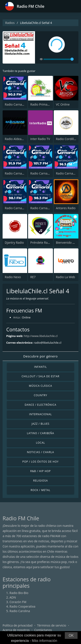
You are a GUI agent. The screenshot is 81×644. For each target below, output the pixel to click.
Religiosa (41, 481)
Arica (16, 317)
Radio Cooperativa (22, 606)
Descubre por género (40, 356)
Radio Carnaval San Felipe (48, 208)
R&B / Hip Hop (40, 471)
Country (40, 395)
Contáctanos (43, 630)
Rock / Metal (41, 490)
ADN (13, 597)
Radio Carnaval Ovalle (46, 173)
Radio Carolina (20, 611)
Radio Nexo (13, 277)
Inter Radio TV (40, 139)
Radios (10, 23)
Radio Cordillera (67, 139)
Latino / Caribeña (40, 433)
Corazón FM (18, 602)
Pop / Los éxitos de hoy (41, 462)
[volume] (59, 59)
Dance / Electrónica (40, 405)
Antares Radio (66, 208)
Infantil (40, 367)
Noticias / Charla (41, 452)
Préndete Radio (41, 242)
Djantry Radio (14, 242)
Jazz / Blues (40, 424)
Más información (44, 641)
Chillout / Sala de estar (40, 376)
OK (71, 635)
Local (41, 443)
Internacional (40, 414)
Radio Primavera (42, 104)
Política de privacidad (17, 625)
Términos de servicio (52, 625)
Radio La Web (66, 277)
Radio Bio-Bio (19, 593)
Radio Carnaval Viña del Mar (25, 208)
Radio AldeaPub (16, 139)
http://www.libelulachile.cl (41, 336)
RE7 (33, 277)
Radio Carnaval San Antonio (24, 104)
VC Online (63, 104)
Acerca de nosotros (16, 630)
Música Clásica (41, 386)
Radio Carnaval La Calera (22, 173)
